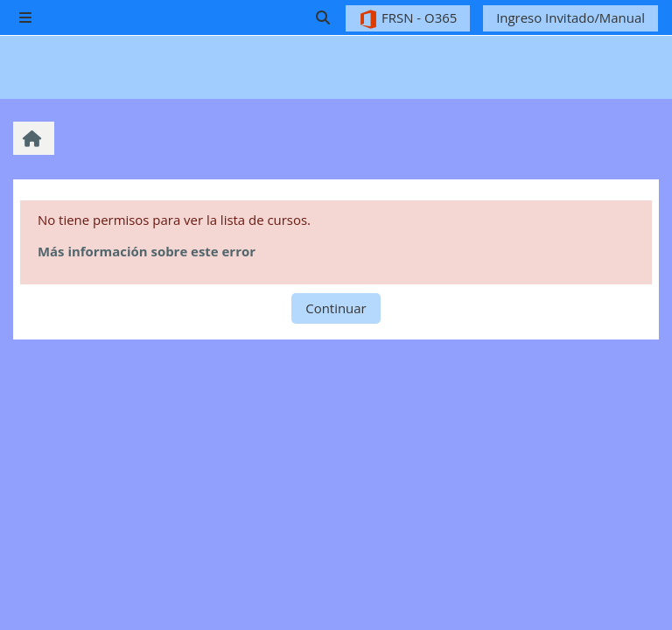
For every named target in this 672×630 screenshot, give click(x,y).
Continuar (336, 308)
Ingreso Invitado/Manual (570, 17)
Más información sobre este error (147, 251)
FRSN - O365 (408, 19)
